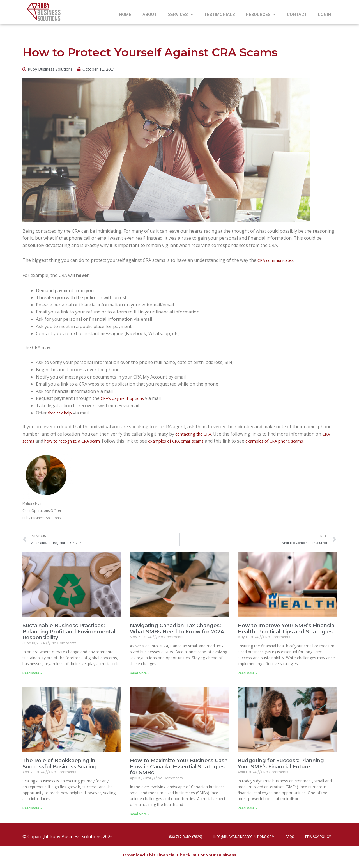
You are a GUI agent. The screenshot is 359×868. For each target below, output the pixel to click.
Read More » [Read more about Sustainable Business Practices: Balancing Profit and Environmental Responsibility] (32, 675)
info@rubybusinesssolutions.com (244, 837)
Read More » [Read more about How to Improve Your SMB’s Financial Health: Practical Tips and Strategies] (247, 675)
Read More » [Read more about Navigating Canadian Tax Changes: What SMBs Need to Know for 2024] (140, 675)
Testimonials (219, 15)
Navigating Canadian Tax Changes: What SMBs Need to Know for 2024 (177, 631)
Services (180, 14)
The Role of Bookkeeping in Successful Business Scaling (60, 766)
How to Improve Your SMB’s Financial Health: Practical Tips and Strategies (287, 631)
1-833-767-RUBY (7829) (184, 837)
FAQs (290, 837)
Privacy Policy (318, 837)
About (150, 15)
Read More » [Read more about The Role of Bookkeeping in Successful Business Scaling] (32, 810)
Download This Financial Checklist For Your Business (179, 855)
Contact (297, 15)
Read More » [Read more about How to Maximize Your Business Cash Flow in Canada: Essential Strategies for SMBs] (140, 816)
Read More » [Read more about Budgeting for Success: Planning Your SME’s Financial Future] (247, 810)
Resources (261, 14)
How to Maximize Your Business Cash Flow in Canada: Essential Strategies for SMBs (179, 769)
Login (325, 15)
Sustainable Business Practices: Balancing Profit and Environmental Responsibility (69, 634)
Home (125, 15)
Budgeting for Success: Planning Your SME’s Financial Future (281, 766)
